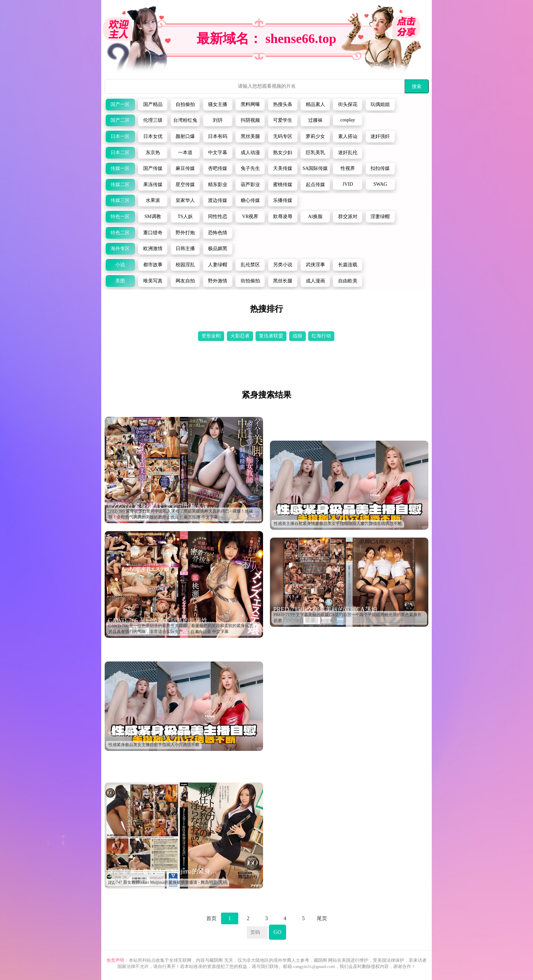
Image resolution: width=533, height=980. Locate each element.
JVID (348, 184)
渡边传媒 (218, 200)
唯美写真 (153, 281)
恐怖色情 (218, 233)
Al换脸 (315, 217)
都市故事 (153, 265)
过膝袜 (315, 120)
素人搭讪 (348, 136)
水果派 (153, 200)
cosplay (348, 120)
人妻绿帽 (218, 265)
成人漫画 (315, 281)
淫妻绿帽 (380, 217)
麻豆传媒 (185, 168)
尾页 (322, 918)
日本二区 (120, 153)
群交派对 (348, 217)
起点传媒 (315, 185)
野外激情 (218, 281)
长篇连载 (348, 265)
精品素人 (315, 104)
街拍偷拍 (250, 281)
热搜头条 (283, 104)
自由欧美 (348, 281)
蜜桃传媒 (283, 185)
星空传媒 (185, 185)
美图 (120, 281)
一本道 (185, 153)
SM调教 (153, 217)
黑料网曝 (250, 104)
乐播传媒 (283, 200)
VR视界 (250, 217)
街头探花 (348, 104)
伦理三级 (153, 120)
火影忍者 (240, 336)
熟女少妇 (283, 153)
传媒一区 (120, 168)
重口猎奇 (153, 233)
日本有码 (218, 136)
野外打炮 (185, 233)
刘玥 (218, 120)
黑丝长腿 (283, 281)
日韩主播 (185, 249)
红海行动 (321, 336)
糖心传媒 (250, 200)
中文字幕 (218, 153)
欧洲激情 (153, 249)
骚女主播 (218, 104)
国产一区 (120, 104)
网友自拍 (185, 281)
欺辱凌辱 (283, 217)
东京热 (153, 153)
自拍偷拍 (185, 104)
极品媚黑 (218, 249)
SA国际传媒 (315, 168)
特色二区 (120, 233)
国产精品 (153, 104)
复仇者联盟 (271, 336)
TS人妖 (185, 217)
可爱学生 (283, 120)
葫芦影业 (250, 185)
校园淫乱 (185, 265)
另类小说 (283, 265)
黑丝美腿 (250, 136)
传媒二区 (120, 185)
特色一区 (120, 217)
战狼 (297, 336)
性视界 (348, 168)
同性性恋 (218, 217)
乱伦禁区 (250, 265)
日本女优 (153, 136)
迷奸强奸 (380, 136)
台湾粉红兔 (185, 120)
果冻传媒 (153, 185)
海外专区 (120, 249)
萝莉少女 (315, 136)
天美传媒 (283, 168)
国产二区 (120, 120)
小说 (120, 265)
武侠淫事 (315, 265)
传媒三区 (120, 200)
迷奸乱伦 (348, 153)
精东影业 (218, 185)
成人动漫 (250, 153)
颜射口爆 (185, 136)
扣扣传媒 (380, 168)
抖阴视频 (250, 120)
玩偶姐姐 (380, 104)
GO (277, 932)
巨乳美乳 (315, 153)
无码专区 (283, 136)
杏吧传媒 (218, 168)
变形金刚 (211, 336)
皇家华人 (185, 200)
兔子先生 (250, 168)
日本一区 (120, 136)
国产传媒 (153, 168)
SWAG (380, 184)
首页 (211, 918)
